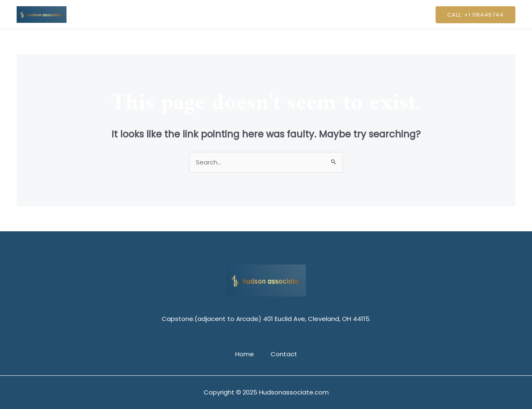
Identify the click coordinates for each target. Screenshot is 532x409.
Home (247, 14)
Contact (282, 14)
